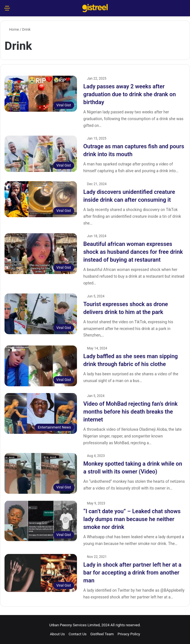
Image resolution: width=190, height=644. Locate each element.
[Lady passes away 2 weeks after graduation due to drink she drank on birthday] (41, 94)
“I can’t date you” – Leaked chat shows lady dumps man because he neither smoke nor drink (132, 519)
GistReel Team (102, 634)
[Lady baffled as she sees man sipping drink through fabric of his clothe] (41, 366)
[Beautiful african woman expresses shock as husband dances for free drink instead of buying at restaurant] (41, 254)
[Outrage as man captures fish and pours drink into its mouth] (41, 154)
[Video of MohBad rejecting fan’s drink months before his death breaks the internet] (41, 413)
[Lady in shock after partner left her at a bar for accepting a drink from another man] (41, 573)
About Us (57, 634)
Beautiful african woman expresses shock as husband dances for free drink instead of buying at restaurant (133, 252)
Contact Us (78, 634)
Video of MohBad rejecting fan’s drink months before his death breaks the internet (131, 412)
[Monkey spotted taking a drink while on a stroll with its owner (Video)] (41, 473)
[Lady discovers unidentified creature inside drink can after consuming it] (41, 199)
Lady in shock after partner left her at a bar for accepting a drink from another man (132, 573)
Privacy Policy (129, 634)
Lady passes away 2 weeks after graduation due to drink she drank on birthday (130, 94)
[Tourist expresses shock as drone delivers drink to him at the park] (41, 314)
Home (12, 29)
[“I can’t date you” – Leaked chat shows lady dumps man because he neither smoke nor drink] (41, 521)
